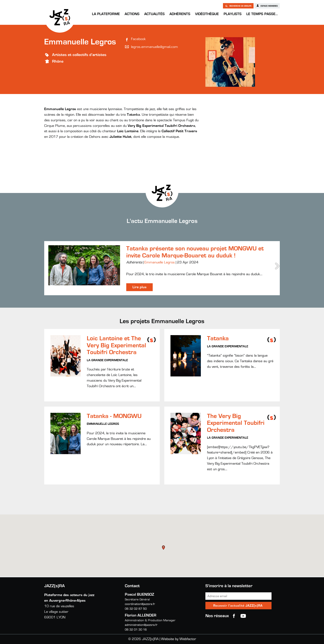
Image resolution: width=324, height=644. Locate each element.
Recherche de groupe (238, 6)
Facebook (138, 39)
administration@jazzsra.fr (141, 625)
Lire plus (139, 287)
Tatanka (218, 338)
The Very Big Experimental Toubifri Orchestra (236, 423)
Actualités (154, 14)
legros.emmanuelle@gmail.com (154, 47)
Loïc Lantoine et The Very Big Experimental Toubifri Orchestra (116, 345)
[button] (164, 548)
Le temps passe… (262, 14)
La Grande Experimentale (107, 360)
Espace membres (267, 6)
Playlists (233, 14)
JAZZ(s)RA (60, 17)
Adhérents (180, 14)
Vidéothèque (207, 14)
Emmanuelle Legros (160, 262)
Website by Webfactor (179, 639)
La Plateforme (106, 14)
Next (278, 266)
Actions (132, 14)
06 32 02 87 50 (136, 609)
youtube (243, 616)
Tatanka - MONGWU (114, 416)
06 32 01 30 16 (136, 630)
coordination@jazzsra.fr (140, 604)
